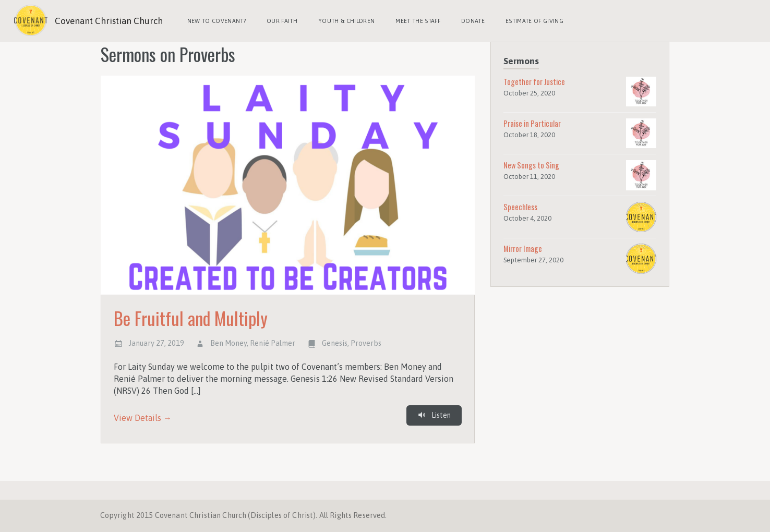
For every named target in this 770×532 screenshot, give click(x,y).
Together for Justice (534, 82)
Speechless (520, 207)
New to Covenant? (216, 21)
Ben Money (228, 343)
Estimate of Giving (534, 21)
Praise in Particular (532, 123)
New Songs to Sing (531, 165)
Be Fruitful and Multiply (191, 318)
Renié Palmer (273, 343)
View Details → (143, 418)
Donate (473, 21)
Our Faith (282, 21)
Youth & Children (346, 21)
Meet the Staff (418, 21)
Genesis (335, 343)
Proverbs (366, 343)
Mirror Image (523, 249)
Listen (434, 415)
